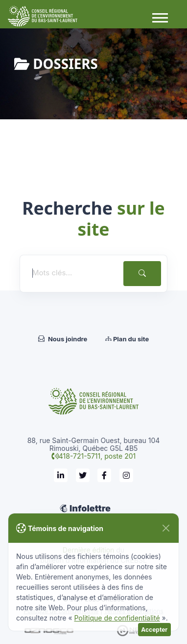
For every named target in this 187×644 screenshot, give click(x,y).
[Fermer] (166, 528)
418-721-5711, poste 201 (97, 456)
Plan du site (127, 339)
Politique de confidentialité (117, 618)
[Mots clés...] (71, 273)
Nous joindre (63, 339)
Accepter (154, 630)
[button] (160, 17)
